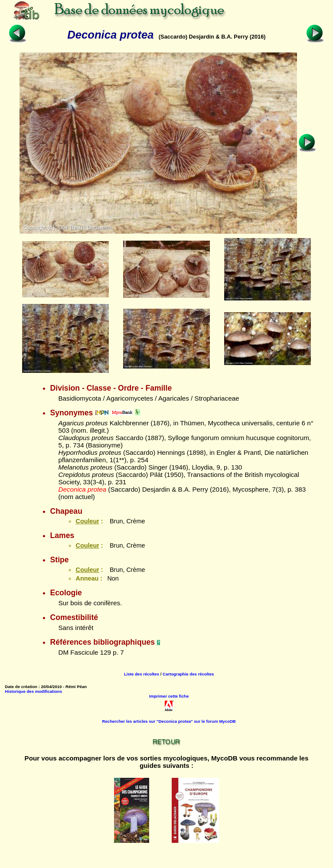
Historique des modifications (33, 691)
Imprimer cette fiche (169, 696)
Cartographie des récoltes (188, 674)
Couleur (87, 521)
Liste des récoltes (142, 674)
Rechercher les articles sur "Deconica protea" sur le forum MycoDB (169, 721)
